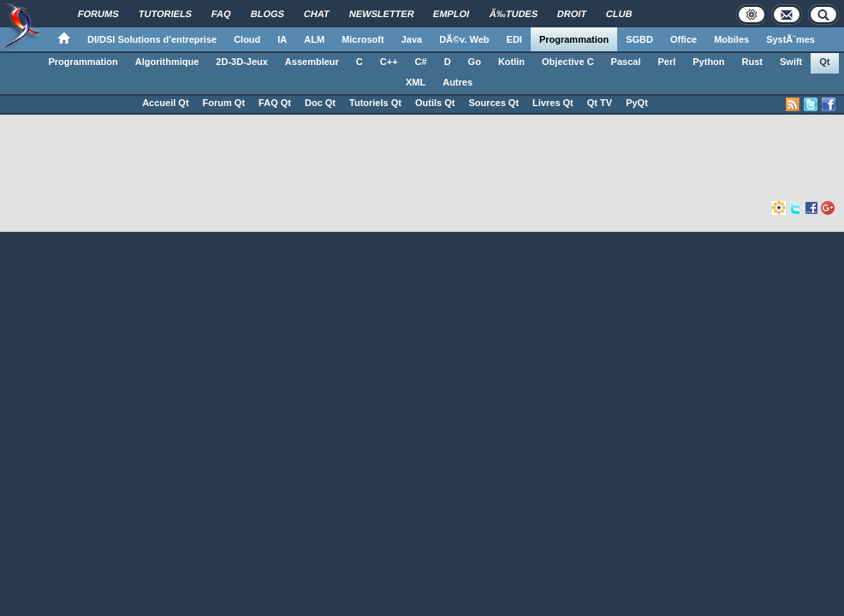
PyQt (637, 103)
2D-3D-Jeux (242, 62)
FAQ (221, 14)
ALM (314, 39)
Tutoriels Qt (375, 103)
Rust (752, 62)
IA (282, 39)
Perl (666, 62)
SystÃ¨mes (791, 39)
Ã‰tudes (514, 14)
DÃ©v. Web (464, 39)
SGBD (639, 39)
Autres (458, 82)
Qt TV (600, 103)
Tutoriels (165, 14)
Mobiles (731, 39)
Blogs (267, 14)
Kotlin (511, 62)
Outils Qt (435, 103)
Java (412, 39)
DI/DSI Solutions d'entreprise (152, 39)
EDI (514, 39)
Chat (317, 14)
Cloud (247, 39)
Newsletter (382, 14)
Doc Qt (320, 103)
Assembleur (312, 62)
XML (416, 82)
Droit (572, 14)
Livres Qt (553, 103)
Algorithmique (167, 62)
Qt (824, 62)
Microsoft (363, 39)
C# (421, 62)
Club (619, 14)
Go (475, 62)
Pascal (626, 62)
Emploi (452, 14)
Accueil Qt (165, 103)
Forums (98, 14)
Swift (791, 62)
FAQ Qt (275, 103)
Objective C (568, 62)
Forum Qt (224, 103)
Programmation (574, 39)
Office (684, 39)
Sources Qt (493, 103)
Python (708, 62)
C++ (389, 62)
